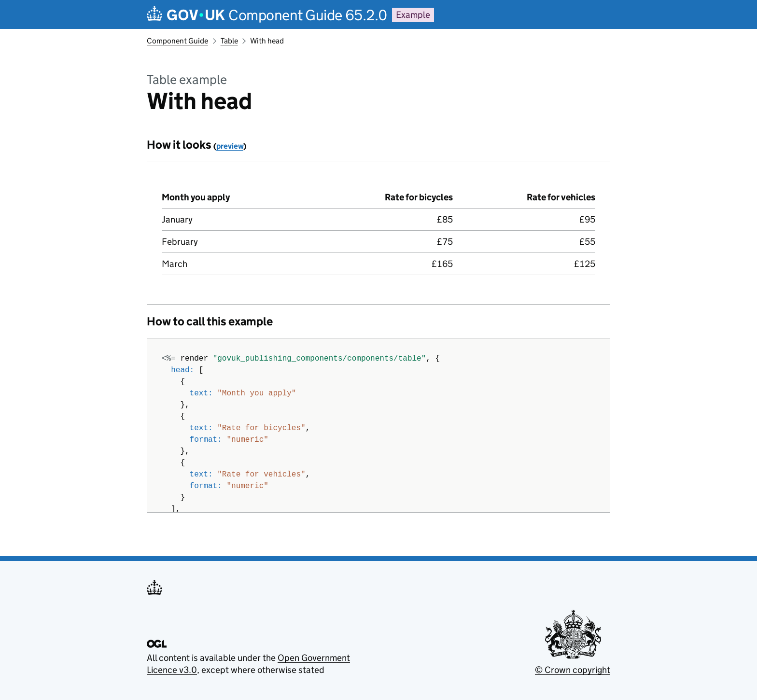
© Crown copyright (573, 670)
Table (229, 41)
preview (230, 146)
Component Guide (177, 41)
